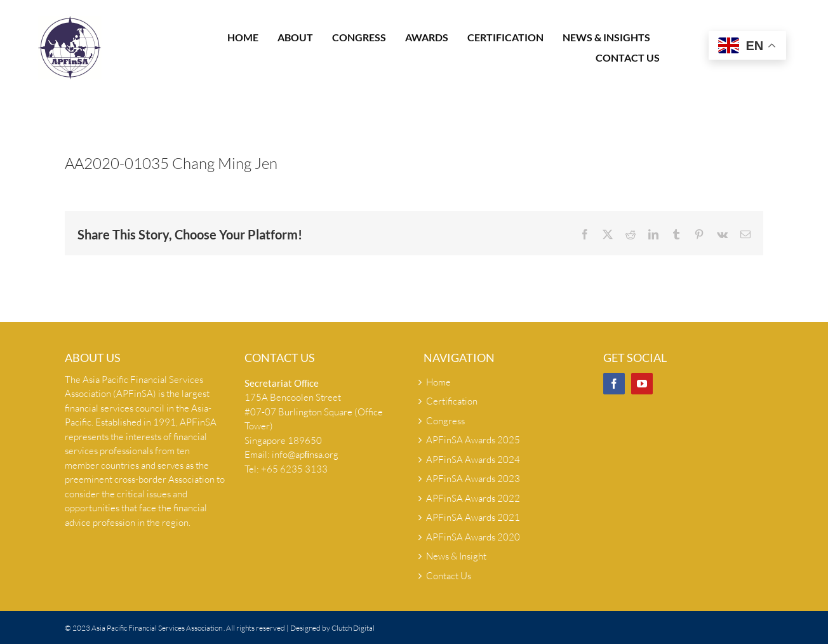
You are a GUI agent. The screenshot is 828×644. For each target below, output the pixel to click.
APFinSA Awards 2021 (473, 517)
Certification (452, 401)
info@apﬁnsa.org (305, 454)
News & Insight (456, 556)
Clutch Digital (353, 628)
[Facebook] (614, 384)
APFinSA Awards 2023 (473, 479)
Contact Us (449, 576)
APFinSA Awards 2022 (473, 498)
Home (438, 382)
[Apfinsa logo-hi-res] (70, 21)
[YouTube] (642, 384)
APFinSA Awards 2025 (473, 440)
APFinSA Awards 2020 (473, 537)
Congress (445, 421)
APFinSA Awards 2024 (473, 460)
